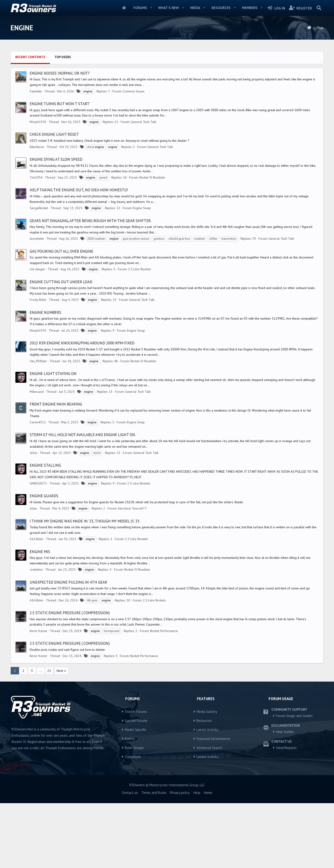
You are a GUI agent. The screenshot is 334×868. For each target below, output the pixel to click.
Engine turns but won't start (60, 169)
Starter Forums (136, 776)
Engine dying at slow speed (56, 224)
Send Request (286, 813)
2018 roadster (96, 303)
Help (197, 857)
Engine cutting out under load (61, 347)
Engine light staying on (53, 438)
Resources (221, 8)
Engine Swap (142, 273)
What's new (169, 8)
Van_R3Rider (38, 426)
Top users (63, 122)
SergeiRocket (39, 273)
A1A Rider (37, 604)
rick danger (37, 334)
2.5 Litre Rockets (140, 334)
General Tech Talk (143, 187)
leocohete (37, 303)
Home (124, 8)
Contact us (130, 857)
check (95, 212)
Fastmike (36, 156)
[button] (151, 8)
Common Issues (134, 156)
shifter (213, 303)
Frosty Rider (38, 365)
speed (103, 242)
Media (195, 8)
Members (250, 8)
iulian (33, 573)
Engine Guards (44, 561)
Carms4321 (38, 487)
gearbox (159, 303)
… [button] (41, 736)
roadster (200, 303)
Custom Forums (136, 785)
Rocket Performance (164, 696)
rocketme (36, 634)
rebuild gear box (179, 303)
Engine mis (40, 616)
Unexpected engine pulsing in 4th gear (68, 647)
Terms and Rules (154, 857)
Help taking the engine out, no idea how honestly (79, 255)
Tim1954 (36, 242)
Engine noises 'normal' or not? (60, 138)
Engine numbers (45, 377)
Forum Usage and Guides (294, 781)
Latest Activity (207, 794)
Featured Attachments (213, 804)
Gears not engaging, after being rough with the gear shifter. (91, 286)
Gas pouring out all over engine (61, 316)
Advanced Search (209, 813)
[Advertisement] (167, 81)
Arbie (33, 518)
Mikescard (37, 456)
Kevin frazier (39, 696)
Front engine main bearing (56, 469)
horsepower (112, 696)
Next (60, 736)
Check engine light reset (54, 199)
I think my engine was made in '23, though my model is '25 (85, 586)
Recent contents (30, 122)
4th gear (92, 665)
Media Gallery (207, 776)
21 (49, 736)
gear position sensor (136, 303)
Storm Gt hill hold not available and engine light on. (83, 500)
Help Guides (285, 797)
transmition (229, 303)
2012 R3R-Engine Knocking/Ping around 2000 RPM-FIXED (82, 408)
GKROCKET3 (38, 548)
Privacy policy (180, 857)
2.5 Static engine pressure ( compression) (70, 678)
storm (97, 518)
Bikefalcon (37, 212)
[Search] (319, 8)
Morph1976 (38, 187)
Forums (140, 8)
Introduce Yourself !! (132, 573)
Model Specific (136, 794)
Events (130, 804)
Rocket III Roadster (152, 242)
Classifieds (133, 822)
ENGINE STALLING (45, 530)
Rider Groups (134, 813)
